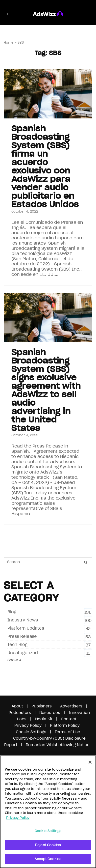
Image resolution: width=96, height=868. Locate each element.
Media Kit (44, 719)
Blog (12, 612)
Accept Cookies (48, 859)
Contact (69, 719)
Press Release (22, 636)
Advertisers (71, 706)
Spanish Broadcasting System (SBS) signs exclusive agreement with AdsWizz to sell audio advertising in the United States (46, 390)
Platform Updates (26, 628)
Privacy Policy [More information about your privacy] (18, 818)
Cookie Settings (31, 732)
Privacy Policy (28, 725)
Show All (15, 660)
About (17, 706)
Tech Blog (17, 644)
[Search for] (48, 562)
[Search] (86, 562)
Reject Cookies (48, 845)
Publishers (42, 706)
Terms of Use (67, 732)
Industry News (23, 620)
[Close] (90, 762)
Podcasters (20, 713)
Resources (50, 713)
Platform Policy (65, 725)
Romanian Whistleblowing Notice (58, 745)
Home (9, 42)
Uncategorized (23, 653)
